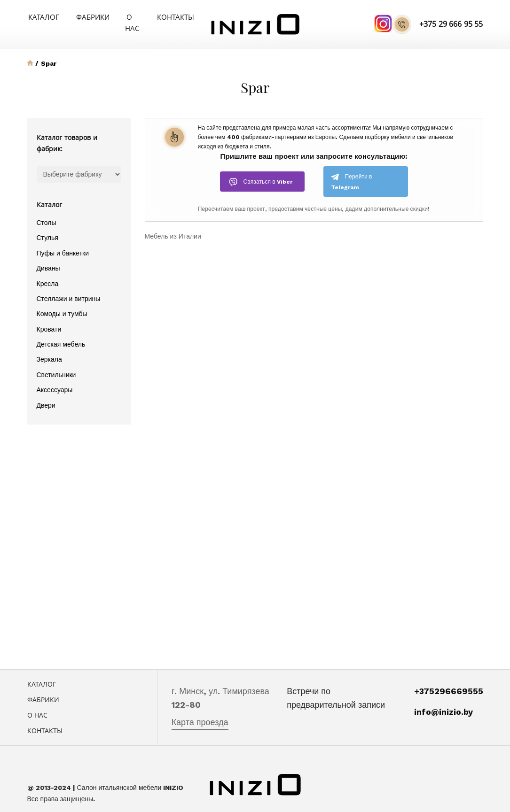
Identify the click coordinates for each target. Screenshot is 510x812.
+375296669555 (449, 679)
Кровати (49, 317)
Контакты (168, 17)
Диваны (48, 256)
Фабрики (86, 17)
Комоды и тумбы (62, 302)
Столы (47, 211)
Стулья (47, 226)
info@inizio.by (443, 700)
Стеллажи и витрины (69, 287)
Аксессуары (55, 378)
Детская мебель (61, 333)
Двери (46, 394)
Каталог (42, 17)
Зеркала (49, 348)
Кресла (48, 272)
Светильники (56, 363)
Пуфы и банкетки (63, 241)
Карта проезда (200, 711)
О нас (126, 17)
